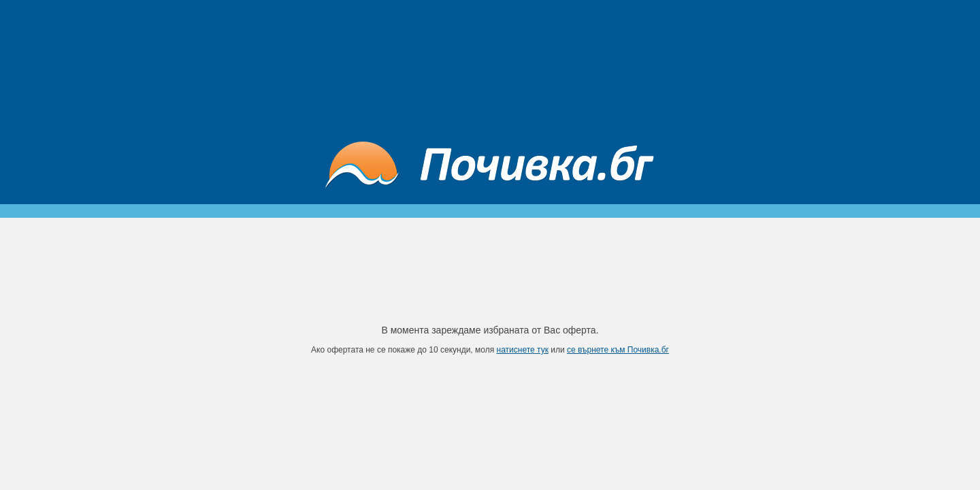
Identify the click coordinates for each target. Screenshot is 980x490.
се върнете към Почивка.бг (618, 350)
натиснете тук (523, 350)
